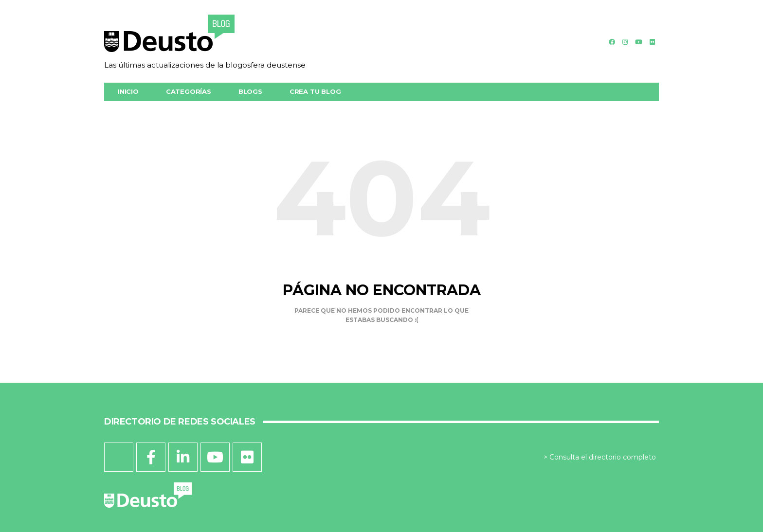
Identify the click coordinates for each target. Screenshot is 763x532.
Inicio (128, 91)
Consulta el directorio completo (603, 457)
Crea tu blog (315, 91)
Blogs (250, 91)
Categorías (189, 91)
